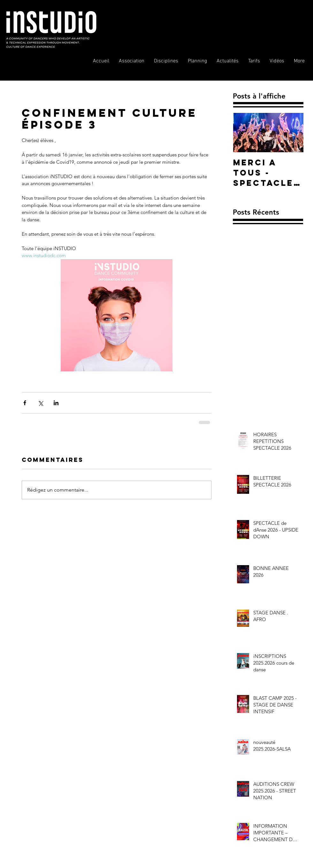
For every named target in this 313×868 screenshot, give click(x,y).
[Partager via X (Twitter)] (40, 403)
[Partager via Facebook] (25, 403)
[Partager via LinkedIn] (56, 403)
